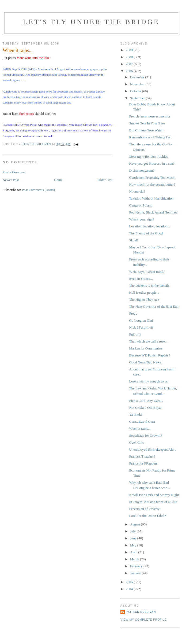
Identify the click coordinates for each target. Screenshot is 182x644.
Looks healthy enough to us (148, 381)
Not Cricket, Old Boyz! (145, 408)
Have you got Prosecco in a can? (152, 163)
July (133, 531)
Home (58, 180)
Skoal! (134, 240)
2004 (130, 589)
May (134, 545)
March (135, 559)
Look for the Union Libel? (147, 516)
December (138, 77)
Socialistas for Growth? (145, 435)
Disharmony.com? (142, 170)
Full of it (135, 334)
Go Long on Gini (141, 320)
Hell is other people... (144, 292)
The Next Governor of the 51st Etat (154, 306)
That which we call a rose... (148, 341)
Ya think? (136, 415)
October (136, 91)
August (136, 524)
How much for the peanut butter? (152, 184)
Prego (133, 313)
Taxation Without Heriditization (151, 198)
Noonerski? (137, 191)
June (134, 538)
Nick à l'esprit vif (141, 327)
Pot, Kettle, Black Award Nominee (153, 212)
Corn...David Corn (142, 422)
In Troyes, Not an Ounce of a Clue (153, 502)
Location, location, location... (149, 226)
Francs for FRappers (143, 463)
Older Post (105, 180)
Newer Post (11, 180)
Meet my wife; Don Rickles (148, 157)
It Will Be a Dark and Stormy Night (154, 495)
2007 (130, 64)
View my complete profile (144, 620)
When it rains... (140, 428)
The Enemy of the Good (146, 233)
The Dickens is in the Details (149, 286)
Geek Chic (136, 442)
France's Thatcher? (142, 456)
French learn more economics (150, 116)
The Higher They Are (144, 299)
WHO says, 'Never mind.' (147, 272)
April (134, 552)
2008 (130, 57)
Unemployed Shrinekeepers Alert (152, 449)
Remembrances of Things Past (150, 137)
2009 (130, 50)
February (137, 566)
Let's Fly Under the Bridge (91, 22)
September (138, 98)
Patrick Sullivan (141, 612)
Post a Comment (14, 172)
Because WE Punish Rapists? (149, 355)
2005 (130, 582)
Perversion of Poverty (144, 509)
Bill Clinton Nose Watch (146, 130)
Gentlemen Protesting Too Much (152, 177)
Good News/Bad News (145, 362)
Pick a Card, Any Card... (146, 401)
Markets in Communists (146, 348)
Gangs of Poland (141, 205)
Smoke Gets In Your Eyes (147, 123)
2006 (130, 71)
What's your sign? (141, 219)
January (136, 573)
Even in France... (141, 279)
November (138, 84)
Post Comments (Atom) (39, 190)
